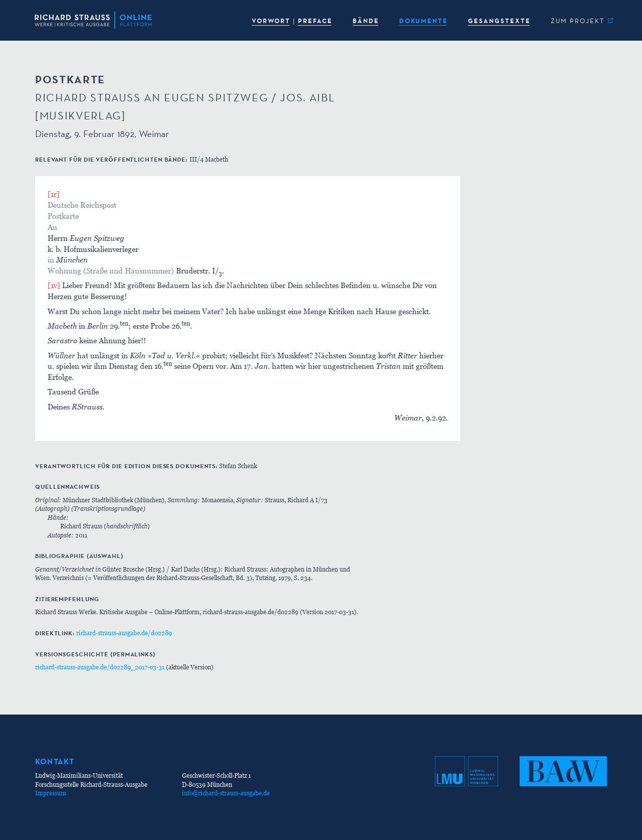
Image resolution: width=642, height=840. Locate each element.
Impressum (51, 793)
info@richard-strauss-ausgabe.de (226, 793)
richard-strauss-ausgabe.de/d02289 (124, 633)
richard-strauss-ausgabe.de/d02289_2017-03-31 (100, 667)
